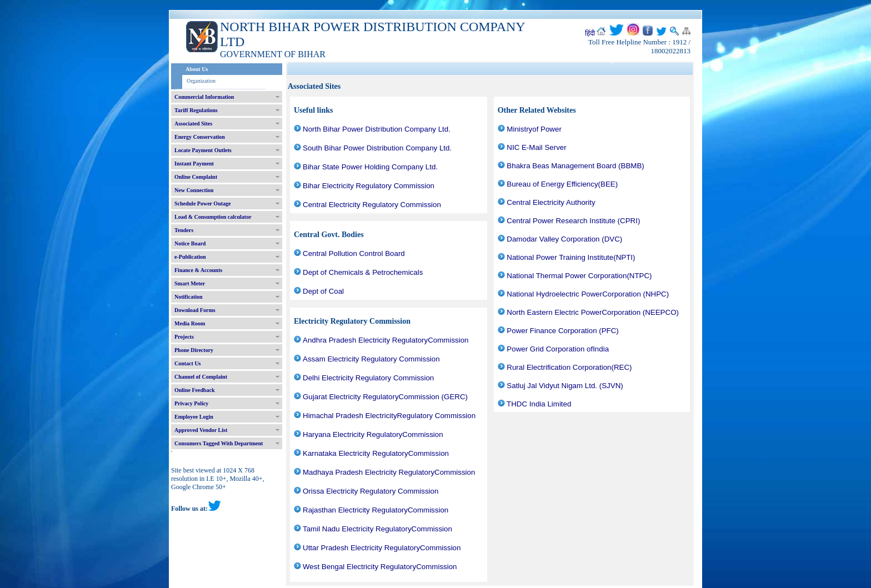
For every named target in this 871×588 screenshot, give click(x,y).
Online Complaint (196, 177)
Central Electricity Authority (551, 202)
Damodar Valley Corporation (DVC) (564, 239)
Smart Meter (190, 283)
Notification (189, 297)
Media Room (190, 323)
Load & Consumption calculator (213, 217)
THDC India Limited (539, 404)
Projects (184, 337)
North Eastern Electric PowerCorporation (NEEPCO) (593, 312)
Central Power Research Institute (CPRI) (573, 221)
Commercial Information (204, 97)
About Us (197, 69)
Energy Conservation (200, 137)
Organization (201, 81)
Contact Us (188, 363)
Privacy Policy (191, 403)
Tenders (184, 230)
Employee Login (194, 417)
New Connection (194, 190)
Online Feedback (195, 390)
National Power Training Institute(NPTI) (571, 257)
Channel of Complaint (201, 377)
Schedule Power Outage (202, 203)
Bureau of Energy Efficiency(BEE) (562, 184)
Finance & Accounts (198, 270)
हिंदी (590, 33)
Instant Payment (194, 164)
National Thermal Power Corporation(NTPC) (579, 276)
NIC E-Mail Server (536, 147)
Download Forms (195, 310)
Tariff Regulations (196, 110)
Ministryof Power (534, 129)
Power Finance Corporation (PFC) (562, 331)
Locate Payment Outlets (203, 150)
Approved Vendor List (201, 430)
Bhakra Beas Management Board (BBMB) (575, 166)
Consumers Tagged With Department (219, 443)
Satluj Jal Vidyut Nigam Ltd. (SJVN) (565, 386)
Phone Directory (194, 350)
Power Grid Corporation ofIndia (558, 349)
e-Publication (190, 257)
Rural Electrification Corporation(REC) (569, 367)
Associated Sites (193, 124)
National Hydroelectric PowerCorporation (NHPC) (588, 294)
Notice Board (190, 243)
